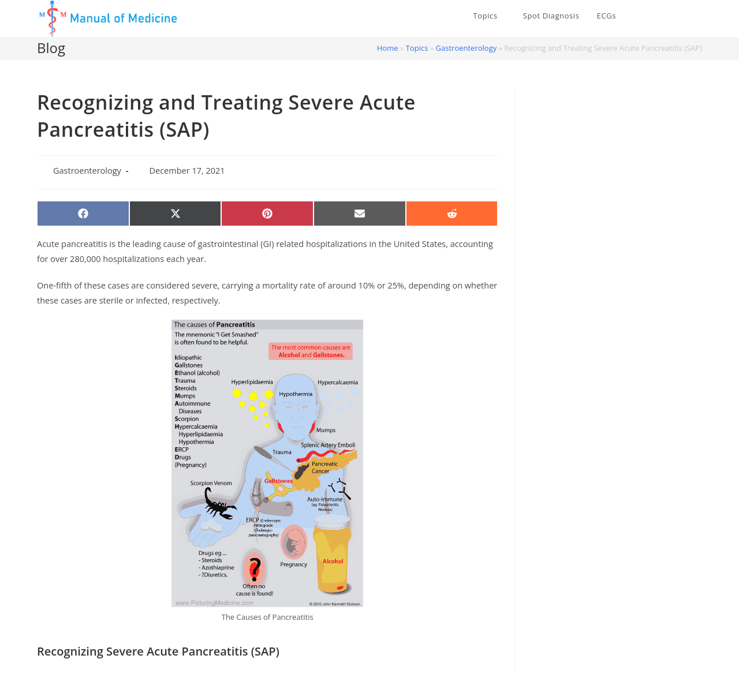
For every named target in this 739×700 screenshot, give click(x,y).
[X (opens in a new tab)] (663, 16)
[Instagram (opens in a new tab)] (698, 16)
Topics (417, 48)
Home (388, 48)
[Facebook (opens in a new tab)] (681, 16)
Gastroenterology (466, 48)
